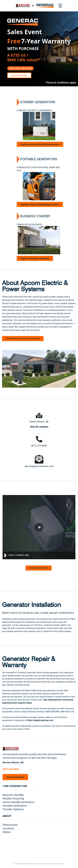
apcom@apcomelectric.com (39, 466)
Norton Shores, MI (39, 422)
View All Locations (39, 427)
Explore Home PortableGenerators (40, 204)
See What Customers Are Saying (23, 339)
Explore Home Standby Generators (40, 144)
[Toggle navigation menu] (60, 6)
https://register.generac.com (40, 720)
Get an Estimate (19, 75)
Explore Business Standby (35, 258)
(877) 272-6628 (39, 446)
